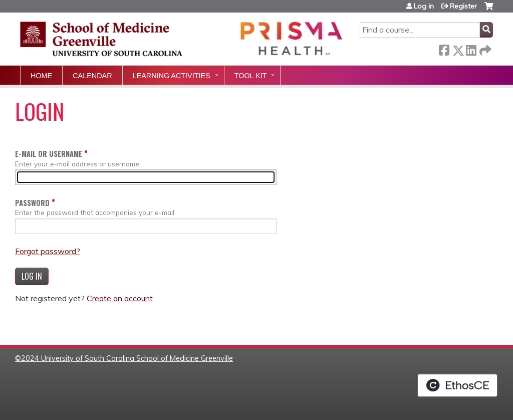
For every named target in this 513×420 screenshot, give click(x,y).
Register (463, 6)
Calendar (92, 76)
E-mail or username (49, 154)
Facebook (444, 48)
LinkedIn (471, 48)
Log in (424, 6)
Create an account (120, 298)
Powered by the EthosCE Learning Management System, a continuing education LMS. (457, 385)
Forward (484, 48)
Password (32, 203)
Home (41, 76)
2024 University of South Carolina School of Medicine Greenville (127, 358)
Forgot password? (48, 251)
